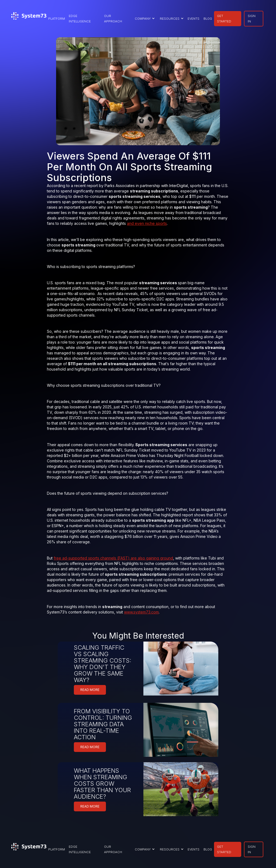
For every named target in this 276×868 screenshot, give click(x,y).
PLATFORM (57, 19)
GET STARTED (224, 19)
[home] (29, 19)
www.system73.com (141, 612)
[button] (144, 19)
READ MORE (90, 690)
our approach (113, 19)
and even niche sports (147, 223)
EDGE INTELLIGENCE (80, 19)
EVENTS (194, 19)
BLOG (208, 19)
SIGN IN (252, 19)
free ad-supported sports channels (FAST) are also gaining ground (113, 558)
